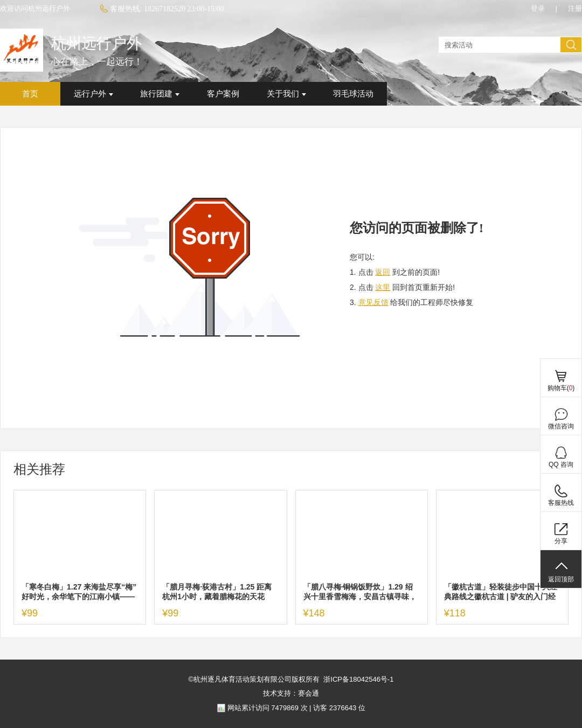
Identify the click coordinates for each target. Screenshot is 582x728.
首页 (30, 94)
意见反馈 (373, 302)
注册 (575, 8)
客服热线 (561, 503)
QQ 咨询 (561, 464)
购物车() (561, 388)
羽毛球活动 (353, 94)
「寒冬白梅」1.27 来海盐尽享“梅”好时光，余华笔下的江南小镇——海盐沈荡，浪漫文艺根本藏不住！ (79, 592)
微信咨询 (561, 426)
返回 (383, 272)
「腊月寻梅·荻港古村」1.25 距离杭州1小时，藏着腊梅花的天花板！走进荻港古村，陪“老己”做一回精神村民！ (219, 592)
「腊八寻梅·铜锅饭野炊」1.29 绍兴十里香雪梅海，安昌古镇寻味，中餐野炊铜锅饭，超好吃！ (360, 592)
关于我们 (286, 94)
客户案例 (223, 94)
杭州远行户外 (96, 43)
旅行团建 (160, 94)
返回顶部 (561, 579)
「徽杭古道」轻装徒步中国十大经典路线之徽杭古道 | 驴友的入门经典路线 (501, 592)
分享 (561, 541)
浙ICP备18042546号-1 (358, 679)
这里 (383, 287)
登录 (538, 8)
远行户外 (93, 94)
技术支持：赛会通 (291, 693)
